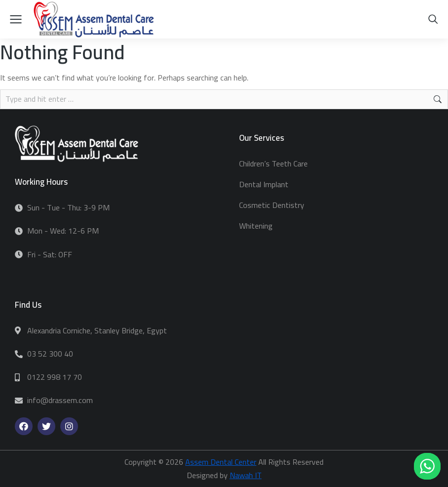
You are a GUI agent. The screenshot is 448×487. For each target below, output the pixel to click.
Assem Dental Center (221, 462)
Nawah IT (246, 475)
